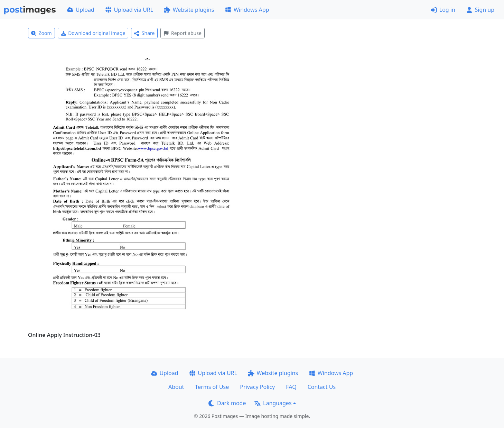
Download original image (93, 33)
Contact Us (322, 387)
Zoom (41, 33)
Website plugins (189, 10)
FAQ (291, 387)
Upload (81, 10)
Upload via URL (129, 10)
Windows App (247, 10)
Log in (443, 10)
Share (144, 33)
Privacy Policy (257, 387)
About (176, 387)
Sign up (480, 10)
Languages (273, 403)
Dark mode (227, 403)
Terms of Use (212, 387)
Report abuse (182, 33)
